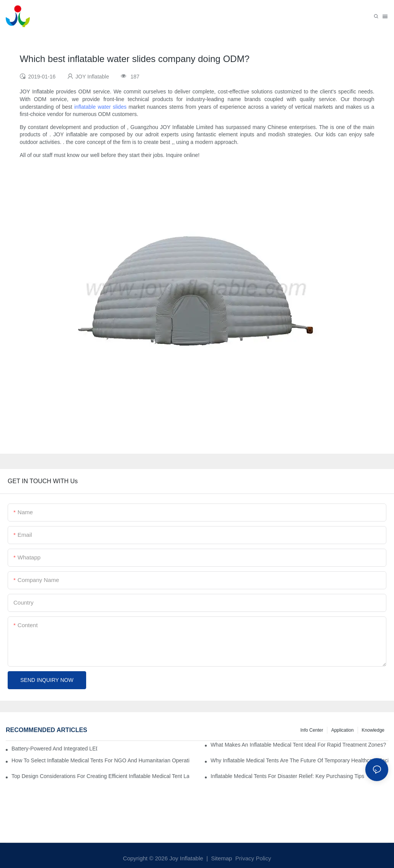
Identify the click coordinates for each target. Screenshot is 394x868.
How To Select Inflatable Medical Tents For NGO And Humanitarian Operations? (100, 760)
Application (343, 730)
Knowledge (373, 730)
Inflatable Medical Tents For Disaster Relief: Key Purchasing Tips (287, 776)
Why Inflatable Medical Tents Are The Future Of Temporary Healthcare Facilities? (299, 760)
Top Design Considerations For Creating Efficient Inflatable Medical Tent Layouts (100, 776)
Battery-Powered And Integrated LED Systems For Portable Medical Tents (54, 749)
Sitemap (221, 858)
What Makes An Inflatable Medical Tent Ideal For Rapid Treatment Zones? (298, 745)
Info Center (312, 730)
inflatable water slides (100, 107)
